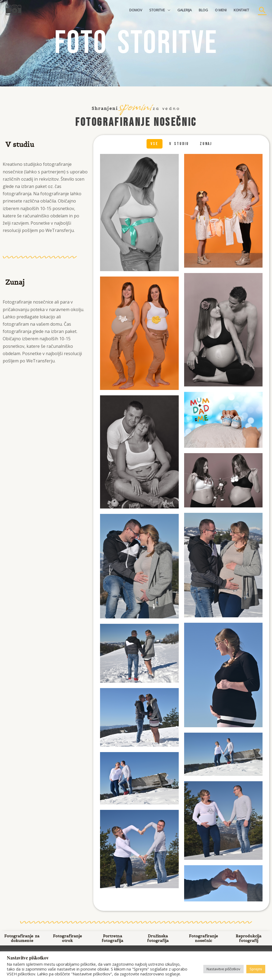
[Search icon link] (262, 10)
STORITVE (157, 10)
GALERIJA (185, 10)
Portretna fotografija (113, 938)
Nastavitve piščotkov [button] (223, 969)
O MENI (221, 10)
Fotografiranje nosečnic (203, 938)
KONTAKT (241, 10)
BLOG (203, 10)
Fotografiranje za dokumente (22, 938)
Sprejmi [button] (256, 969)
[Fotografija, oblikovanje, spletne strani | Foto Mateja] (14, 9)
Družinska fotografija (158, 938)
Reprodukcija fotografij (249, 938)
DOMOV (136, 10)
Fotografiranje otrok (67, 938)
